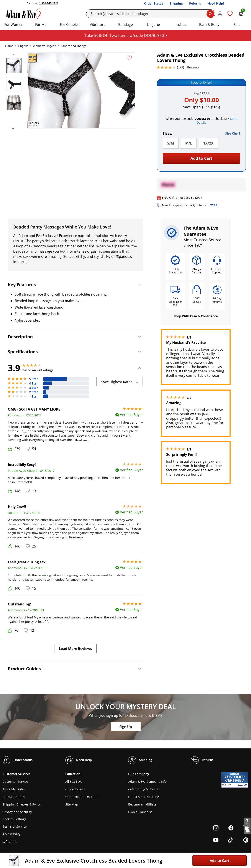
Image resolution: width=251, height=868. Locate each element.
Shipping (176, 3)
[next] (12, 128)
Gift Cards (10, 842)
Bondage (125, 25)
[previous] (15, 55)
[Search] (151, 14)
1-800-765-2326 (49, 3)
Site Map (72, 804)
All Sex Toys (74, 782)
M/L (189, 143)
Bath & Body (209, 25)
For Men (42, 25)
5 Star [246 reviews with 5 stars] (33, 379)
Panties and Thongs (73, 46)
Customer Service (15, 782)
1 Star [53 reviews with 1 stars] (33, 396)
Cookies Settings (14, 819)
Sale (237, 25)
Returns (195, 3)
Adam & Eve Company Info (147, 782)
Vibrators (98, 25)
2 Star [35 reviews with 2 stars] (33, 392)
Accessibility (11, 834)
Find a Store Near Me (144, 797)
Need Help (79, 760)
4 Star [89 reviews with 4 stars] (33, 383)
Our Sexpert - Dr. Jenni (82, 797)
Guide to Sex (74, 789)
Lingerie (153, 25)
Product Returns (14, 797)
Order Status (154, 3)
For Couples (70, 25)
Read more (82, 440)
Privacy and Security (17, 812)
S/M (171, 143)
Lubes (181, 25)
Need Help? (216, 3)
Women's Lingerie (44, 46)
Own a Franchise (140, 812)
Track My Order (14, 789)
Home (9, 46)
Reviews (193, 67)
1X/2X (208, 143)
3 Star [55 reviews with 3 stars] (33, 388)
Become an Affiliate (142, 804)
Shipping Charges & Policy (22, 804)
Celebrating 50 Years (143, 789)
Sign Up (126, 727)
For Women (14, 25)
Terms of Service (15, 826)
